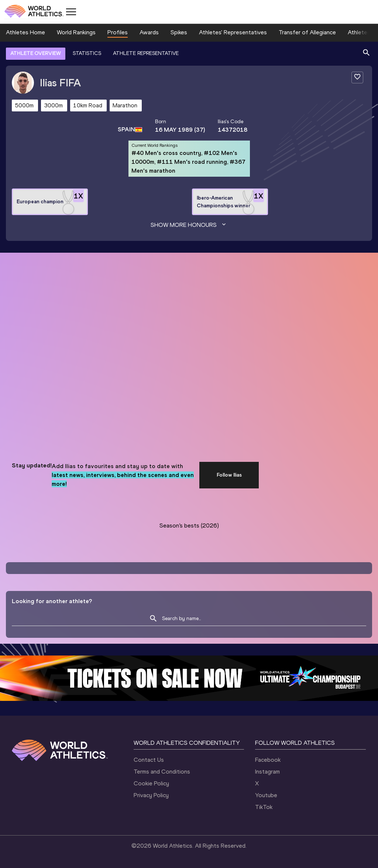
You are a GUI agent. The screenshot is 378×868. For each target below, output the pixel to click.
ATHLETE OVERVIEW (36, 53)
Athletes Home (25, 32)
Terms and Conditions (162, 772)
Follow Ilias (229, 475)
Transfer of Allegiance (307, 32)
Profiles (118, 32)
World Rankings (76, 32)
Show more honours (189, 225)
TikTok (264, 807)
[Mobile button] (71, 12)
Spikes (179, 32)
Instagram (267, 772)
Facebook (268, 760)
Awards (149, 32)
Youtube (266, 795)
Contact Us (149, 760)
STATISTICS (87, 53)
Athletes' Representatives (233, 32)
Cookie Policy (151, 783)
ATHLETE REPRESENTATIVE (146, 53)
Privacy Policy (151, 795)
